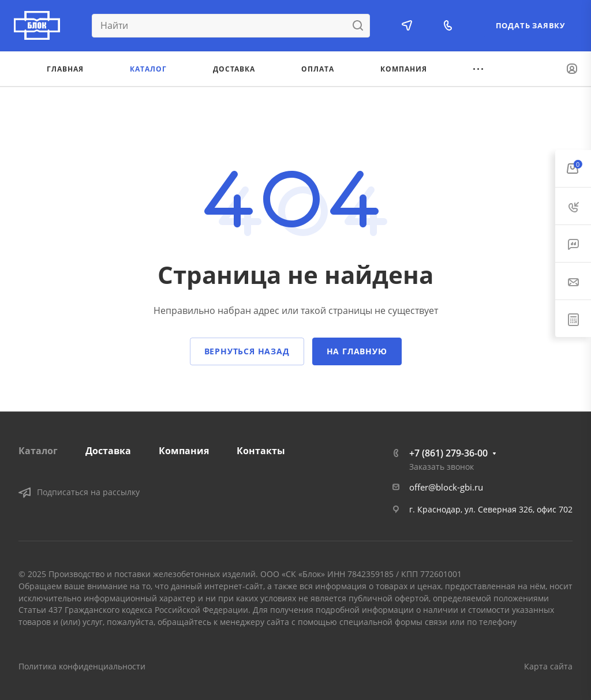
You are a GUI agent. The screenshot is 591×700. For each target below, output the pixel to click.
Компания (184, 451)
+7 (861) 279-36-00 (448, 453)
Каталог (38, 451)
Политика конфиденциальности (82, 666)
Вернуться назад (247, 351)
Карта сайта (548, 666)
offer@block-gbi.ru (446, 487)
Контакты (261, 451)
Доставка (108, 451)
